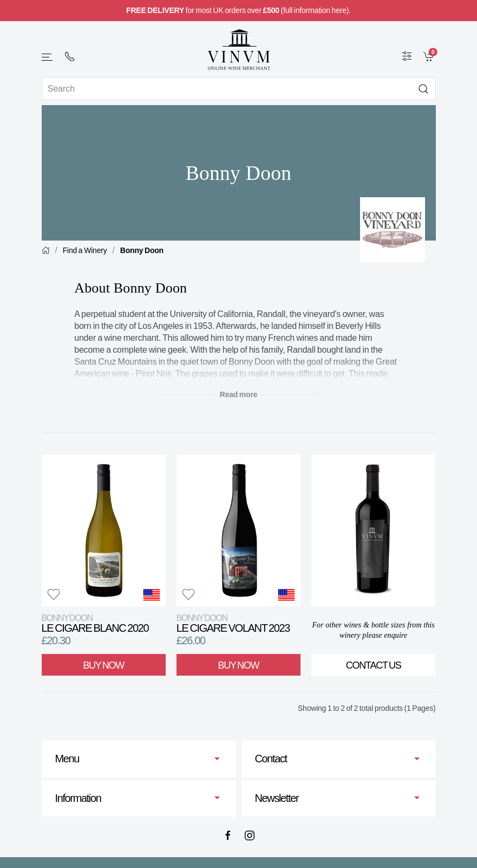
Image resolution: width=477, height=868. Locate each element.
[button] (48, 57)
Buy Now (103, 665)
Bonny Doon (142, 250)
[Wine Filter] (407, 56)
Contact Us (374, 665)
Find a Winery (85, 250)
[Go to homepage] (239, 50)
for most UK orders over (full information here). (238, 10)
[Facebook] (228, 835)
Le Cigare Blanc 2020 (95, 623)
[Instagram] (250, 835)
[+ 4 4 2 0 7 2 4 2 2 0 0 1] (70, 56)
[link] (430, 56)
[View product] (104, 530)
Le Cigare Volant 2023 (233, 623)
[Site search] (239, 89)
